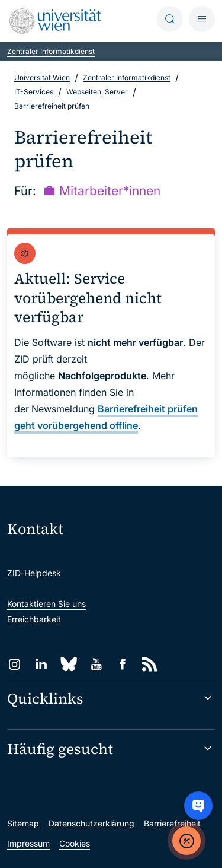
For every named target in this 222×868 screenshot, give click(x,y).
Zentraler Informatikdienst (51, 51)
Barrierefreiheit (172, 823)
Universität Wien (42, 77)
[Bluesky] (69, 664)
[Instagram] (15, 664)
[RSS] (149, 664)
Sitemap (23, 823)
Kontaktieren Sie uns (46, 604)
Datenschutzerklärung (91, 823)
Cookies (75, 843)
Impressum (28, 843)
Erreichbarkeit (34, 619)
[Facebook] (123, 664)
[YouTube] (96, 664)
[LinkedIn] (41, 664)
